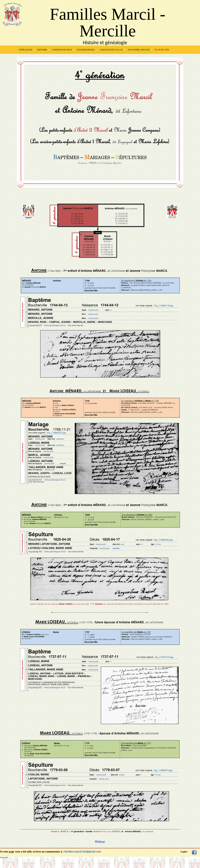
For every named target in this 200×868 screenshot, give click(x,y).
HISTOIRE (42, 50)
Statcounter (4, 858)
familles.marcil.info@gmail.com (83, 852)
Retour (100, 842)
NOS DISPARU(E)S (86, 50)
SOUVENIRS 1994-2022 (139, 50)
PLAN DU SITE (162, 50)
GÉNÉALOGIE (26, 50)
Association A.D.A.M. (111, 50)
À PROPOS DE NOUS (62, 50)
